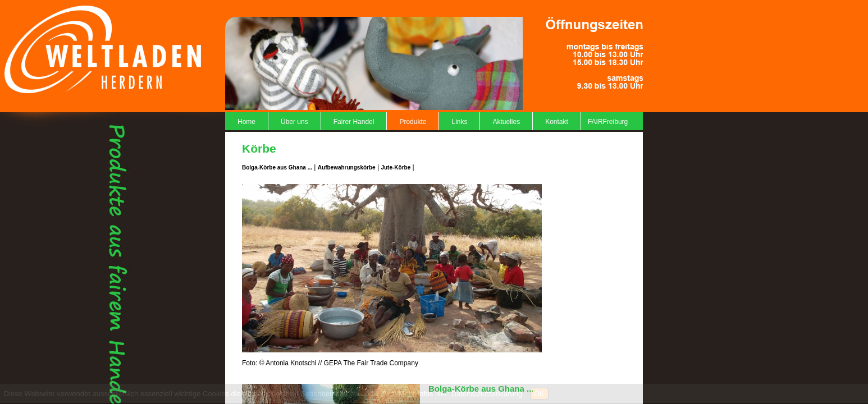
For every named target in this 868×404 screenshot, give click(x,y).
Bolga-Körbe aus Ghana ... (277, 167)
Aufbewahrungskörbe (347, 167)
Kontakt (557, 122)
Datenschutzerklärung (487, 394)
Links (459, 122)
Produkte (413, 122)
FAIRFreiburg (608, 122)
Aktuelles (506, 122)
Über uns (294, 122)
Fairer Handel (354, 122)
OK (539, 394)
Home (246, 122)
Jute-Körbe (396, 167)
